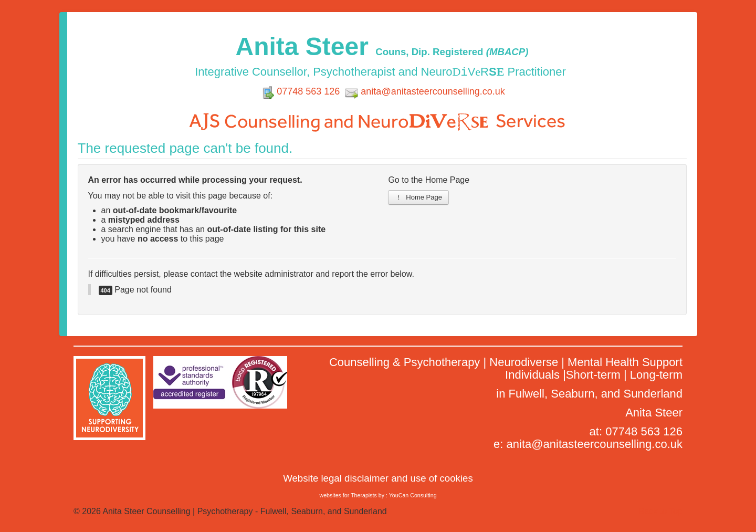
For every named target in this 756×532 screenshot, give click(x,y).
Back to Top (661, 511)
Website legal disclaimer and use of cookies (378, 478)
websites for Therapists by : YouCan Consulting (378, 495)
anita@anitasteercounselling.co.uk (433, 91)
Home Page (418, 197)
